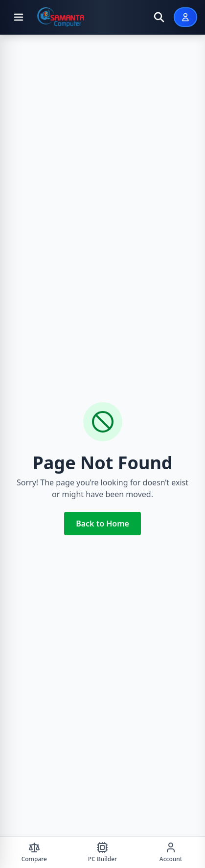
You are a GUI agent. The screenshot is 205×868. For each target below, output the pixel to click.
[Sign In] (185, 17)
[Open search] (159, 17)
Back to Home (102, 524)
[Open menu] (19, 17)
